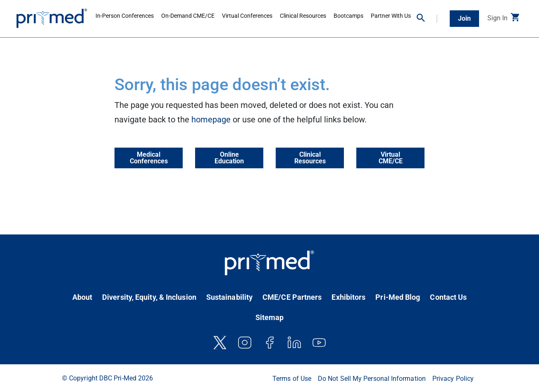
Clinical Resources (303, 16)
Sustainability (229, 297)
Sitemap (270, 317)
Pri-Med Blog (398, 297)
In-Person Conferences (125, 16)
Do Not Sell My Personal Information (372, 379)
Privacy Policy (453, 379)
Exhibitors (348, 297)
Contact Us (448, 297)
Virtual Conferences (247, 16)
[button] (427, 19)
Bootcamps (348, 16)
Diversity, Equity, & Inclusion (149, 297)
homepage (211, 120)
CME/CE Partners (292, 297)
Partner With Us (391, 16)
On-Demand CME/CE (188, 16)
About (82, 297)
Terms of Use (292, 379)
